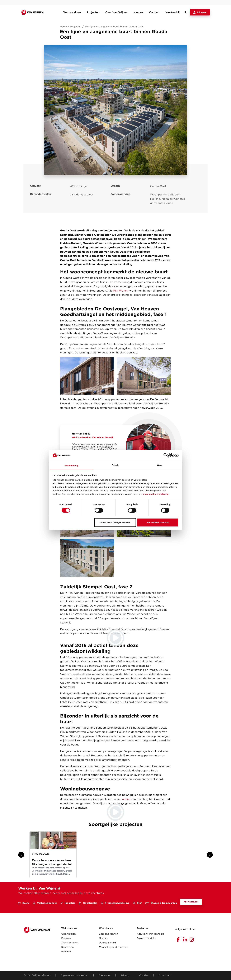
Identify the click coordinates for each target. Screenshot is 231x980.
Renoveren (67, 947)
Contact (154, 12)
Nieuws (138, 12)
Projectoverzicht (146, 938)
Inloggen (200, 12)
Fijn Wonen (120, 291)
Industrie (68, 903)
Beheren (66, 951)
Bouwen (66, 938)
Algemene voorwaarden (75, 975)
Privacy (125, 975)
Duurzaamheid (107, 943)
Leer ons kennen (109, 934)
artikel (126, 799)
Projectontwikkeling (115, 903)
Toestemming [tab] (71, 466)
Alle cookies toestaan (158, 522)
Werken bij (173, 12)
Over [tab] (160, 465)
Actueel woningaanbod (150, 934)
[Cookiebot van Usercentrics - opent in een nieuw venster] (166, 455)
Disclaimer (105, 975)
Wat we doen (72, 12)
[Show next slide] (210, 855)
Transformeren (70, 943)
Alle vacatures (191, 902)
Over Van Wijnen (116, 12)
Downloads (165, 975)
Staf (137, 903)
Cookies (144, 975)
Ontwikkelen (69, 934)
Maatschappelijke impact (113, 947)
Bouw (24, 903)
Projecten (93, 12)
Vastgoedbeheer (45, 903)
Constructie (88, 903)
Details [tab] (115, 465)
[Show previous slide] (21, 855)
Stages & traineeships (161, 903)
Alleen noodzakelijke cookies (115, 522)
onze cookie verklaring (156, 494)
